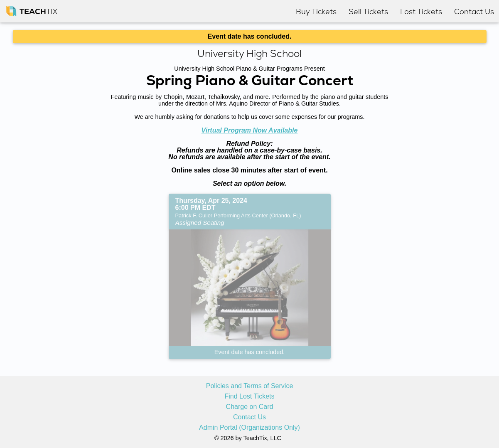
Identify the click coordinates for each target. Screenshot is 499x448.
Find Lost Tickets (249, 396)
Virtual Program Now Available (250, 130)
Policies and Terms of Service (250, 386)
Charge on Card (250, 407)
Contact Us (249, 417)
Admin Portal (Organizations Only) (249, 428)
